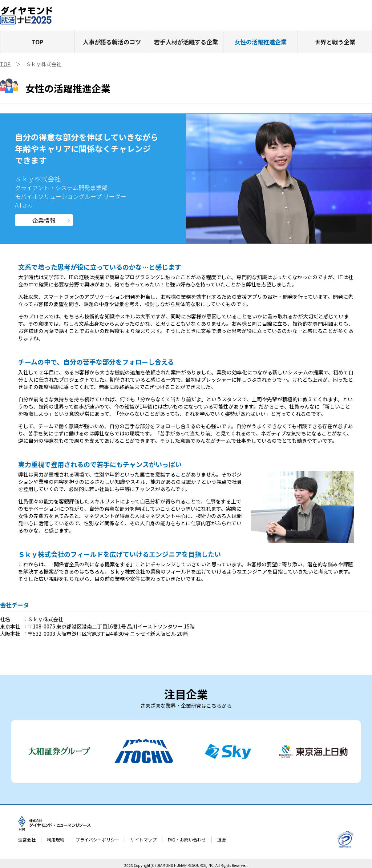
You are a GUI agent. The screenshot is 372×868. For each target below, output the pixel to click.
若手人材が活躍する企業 (186, 42)
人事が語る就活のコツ (112, 42)
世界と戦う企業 (335, 42)
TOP (37, 42)
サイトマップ (143, 839)
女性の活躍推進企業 (260, 42)
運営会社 (27, 839)
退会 (222, 839)
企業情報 (44, 220)
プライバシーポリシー (97, 839)
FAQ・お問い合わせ (187, 839)
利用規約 (56, 839)
